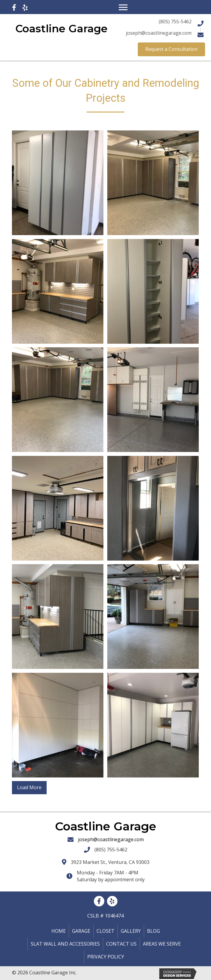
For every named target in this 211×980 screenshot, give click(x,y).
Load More (29, 787)
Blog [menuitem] (153, 931)
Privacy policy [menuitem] (106, 957)
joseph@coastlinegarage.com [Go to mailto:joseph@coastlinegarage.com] (159, 33)
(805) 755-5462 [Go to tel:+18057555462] (175, 22)
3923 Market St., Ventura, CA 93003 (110, 862)
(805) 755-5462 (111, 850)
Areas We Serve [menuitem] (162, 944)
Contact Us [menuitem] (121, 944)
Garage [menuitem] (81, 931)
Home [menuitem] (59, 931)
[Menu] (123, 7)
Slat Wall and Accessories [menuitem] (65, 944)
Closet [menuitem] (105, 931)
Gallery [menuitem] (131, 931)
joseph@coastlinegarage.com (111, 839)
